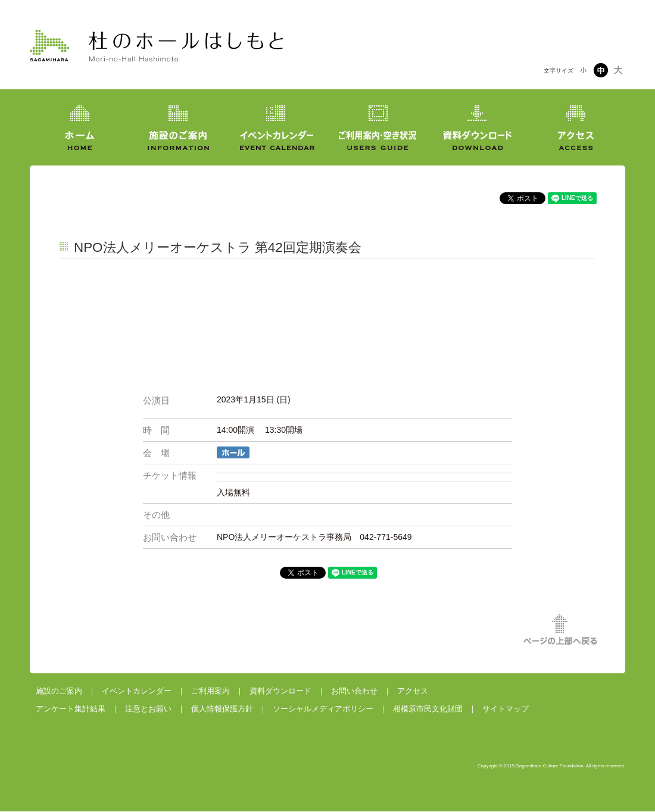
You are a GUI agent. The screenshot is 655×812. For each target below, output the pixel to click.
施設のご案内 (59, 691)
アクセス (413, 691)
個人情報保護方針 (222, 709)
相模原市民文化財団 (428, 709)
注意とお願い (148, 709)
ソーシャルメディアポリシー (323, 709)
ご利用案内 (210, 691)
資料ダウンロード (280, 691)
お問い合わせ (354, 691)
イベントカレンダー (137, 691)
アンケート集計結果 (71, 709)
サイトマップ (506, 709)
